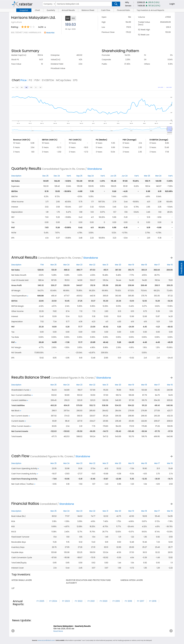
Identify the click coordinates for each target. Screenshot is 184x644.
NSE (68, 18)
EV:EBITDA (48, 80)
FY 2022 (79, 601)
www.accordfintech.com (46, 640)
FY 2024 (53, 601)
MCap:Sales (64, 80)
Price (23, 80)
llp (13, 588)
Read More (58, 631)
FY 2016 (153, 601)
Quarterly (51, 10)
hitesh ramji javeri (22, 580)
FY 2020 (104, 601)
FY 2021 (91, 601)
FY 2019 (116, 601)
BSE (73, 18)
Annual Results (68, 10)
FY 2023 (66, 601)
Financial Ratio (123, 10)
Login (172, 4)
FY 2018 (128, 601)
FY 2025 (40, 601)
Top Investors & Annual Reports (150, 10)
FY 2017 (141, 601)
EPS (75, 80)
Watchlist (50, 33)
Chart (37, 10)
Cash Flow (106, 10)
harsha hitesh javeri (132, 580)
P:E (30, 80)
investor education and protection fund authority (88, 582)
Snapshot (24, 10)
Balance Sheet (88, 10)
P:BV (37, 80)
